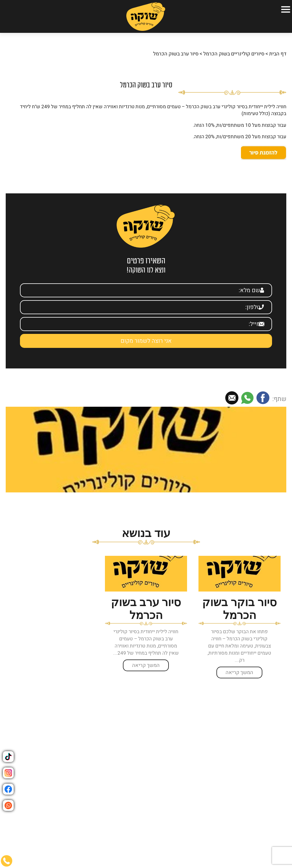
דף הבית (278, 50)
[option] (240, 614)
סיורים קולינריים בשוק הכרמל (234, 50)
